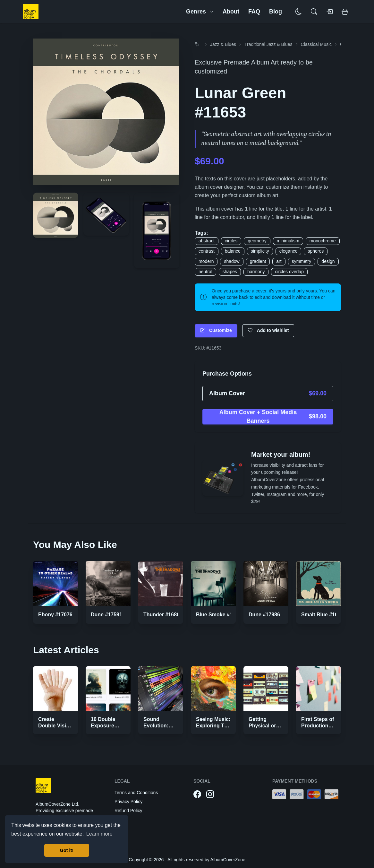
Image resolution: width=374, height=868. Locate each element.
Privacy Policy (128, 802)
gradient (258, 261)
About (231, 12)
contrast (207, 251)
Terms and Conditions (136, 793)
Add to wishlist (268, 330)
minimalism (288, 241)
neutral (205, 272)
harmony (256, 272)
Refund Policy (128, 811)
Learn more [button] (99, 834)
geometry (257, 241)
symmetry (302, 261)
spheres (316, 251)
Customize (216, 330)
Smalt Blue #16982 (324, 615)
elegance (289, 251)
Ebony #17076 (55, 615)
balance (233, 251)
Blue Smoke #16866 (220, 615)
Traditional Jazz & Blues (268, 44)
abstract (207, 241)
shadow (232, 261)
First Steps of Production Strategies (318, 726)
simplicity (260, 251)
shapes (230, 272)
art (279, 261)
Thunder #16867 (163, 615)
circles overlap (289, 272)
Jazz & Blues (223, 44)
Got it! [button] (67, 850)
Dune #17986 (264, 615)
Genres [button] (200, 12)
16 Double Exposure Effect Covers (107, 726)
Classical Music (316, 44)
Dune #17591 (106, 615)
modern (206, 261)
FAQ (254, 12)
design (328, 261)
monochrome (323, 241)
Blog (276, 12)
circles (231, 241)
